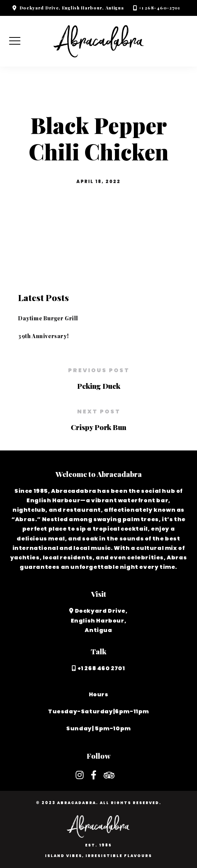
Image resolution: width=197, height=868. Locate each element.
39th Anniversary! (43, 336)
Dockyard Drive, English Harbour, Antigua (72, 8)
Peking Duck (99, 386)
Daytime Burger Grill (48, 318)
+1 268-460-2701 (159, 8)
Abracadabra (77, 803)
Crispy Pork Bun (98, 427)
